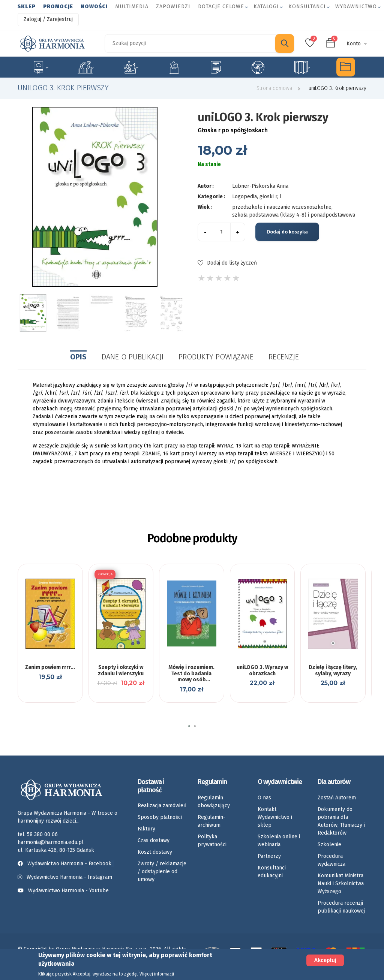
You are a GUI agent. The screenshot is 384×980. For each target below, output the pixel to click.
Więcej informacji (157, 974)
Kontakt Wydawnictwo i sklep (275, 817)
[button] (189, 726)
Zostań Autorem (337, 798)
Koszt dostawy (155, 852)
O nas (264, 798)
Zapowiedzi (173, 7)
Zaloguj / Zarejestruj (48, 19)
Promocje (58, 7)
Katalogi (266, 7)
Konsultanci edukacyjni (272, 872)
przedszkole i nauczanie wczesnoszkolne (282, 207)
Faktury (146, 829)
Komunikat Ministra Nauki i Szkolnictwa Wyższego (341, 883)
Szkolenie (329, 845)
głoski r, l (271, 197)
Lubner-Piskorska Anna (260, 186)
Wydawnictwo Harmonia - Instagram (69, 877)
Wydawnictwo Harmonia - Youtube (68, 891)
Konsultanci (307, 7)
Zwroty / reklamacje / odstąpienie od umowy (162, 872)
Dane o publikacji (133, 357)
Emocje (174, 67)
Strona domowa (274, 88)
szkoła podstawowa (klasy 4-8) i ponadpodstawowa (294, 215)
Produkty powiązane (216, 357)
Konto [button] (354, 44)
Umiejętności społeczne (258, 67)
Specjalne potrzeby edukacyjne (40, 67)
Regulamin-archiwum (211, 821)
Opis (78, 357)
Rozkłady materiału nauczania (302, 67)
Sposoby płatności (160, 817)
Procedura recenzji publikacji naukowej (341, 907)
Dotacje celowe (221, 7)
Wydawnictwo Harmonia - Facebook (66, 864)
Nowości (94, 7)
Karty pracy (216, 67)
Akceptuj (325, 960)
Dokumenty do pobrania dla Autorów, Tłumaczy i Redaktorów (341, 821)
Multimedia (132, 7)
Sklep (27, 7)
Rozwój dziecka (131, 67)
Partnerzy (269, 856)
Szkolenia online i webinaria (279, 841)
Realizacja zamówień (162, 806)
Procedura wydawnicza (331, 860)
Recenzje (284, 357)
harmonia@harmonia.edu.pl (51, 842)
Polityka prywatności (212, 841)
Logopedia (86, 67)
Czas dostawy (154, 840)
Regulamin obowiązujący (214, 802)
